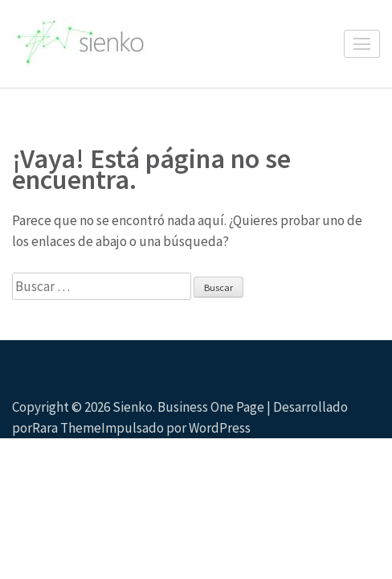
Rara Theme (67, 428)
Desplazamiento (365, 404)
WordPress (220, 428)
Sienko (133, 407)
